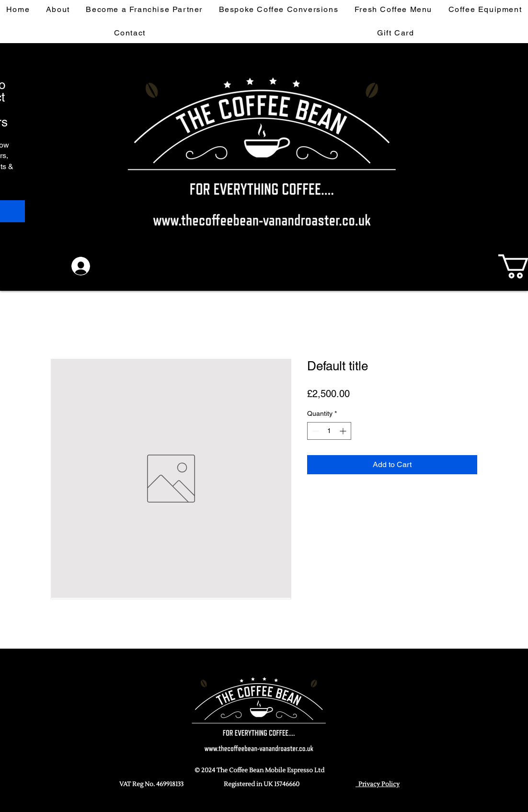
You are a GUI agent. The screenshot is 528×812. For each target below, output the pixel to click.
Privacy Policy (378, 784)
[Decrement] (315, 431)
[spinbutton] (329, 431)
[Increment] (344, 431)
